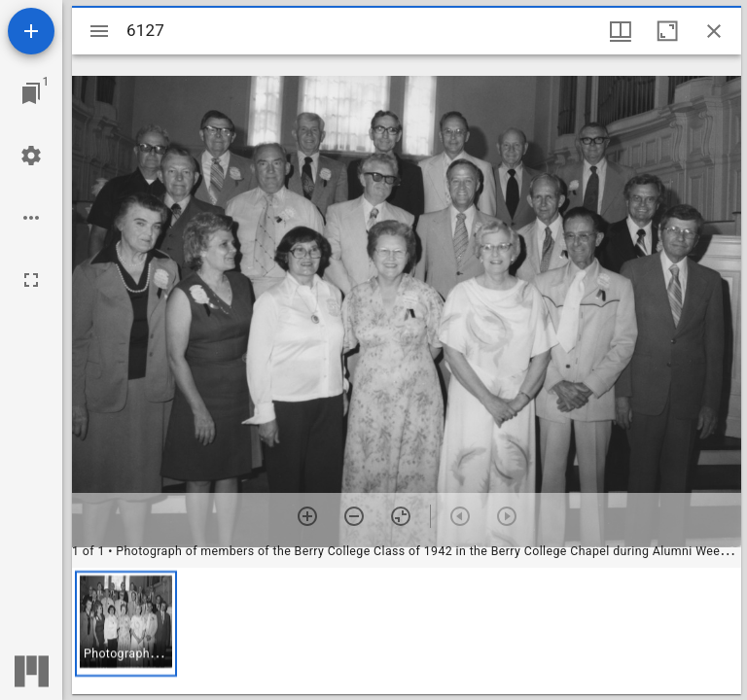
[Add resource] (31, 31)
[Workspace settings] (31, 156)
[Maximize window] (667, 31)
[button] (126, 624)
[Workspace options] (31, 218)
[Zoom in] (307, 516)
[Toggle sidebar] (99, 31)
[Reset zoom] (401, 516)
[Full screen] (31, 280)
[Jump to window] (31, 93)
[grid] (407, 631)
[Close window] (714, 31)
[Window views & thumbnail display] (621, 31)
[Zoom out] (354, 516)
